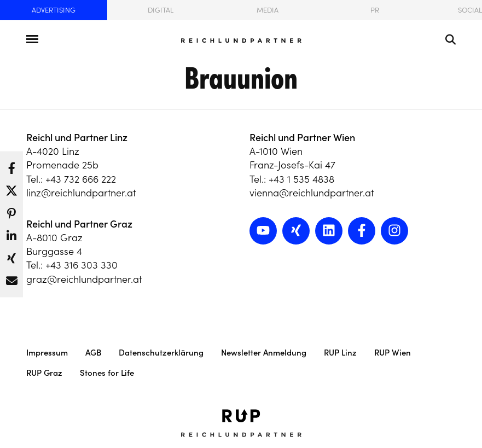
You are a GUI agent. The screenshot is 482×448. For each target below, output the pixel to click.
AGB (93, 353)
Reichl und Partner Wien (302, 138)
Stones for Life (107, 373)
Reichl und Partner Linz (77, 138)
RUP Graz (44, 373)
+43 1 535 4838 (301, 179)
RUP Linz (340, 353)
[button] (11, 165)
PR (375, 10)
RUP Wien (393, 353)
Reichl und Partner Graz (79, 224)
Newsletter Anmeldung (264, 353)
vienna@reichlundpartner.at (312, 193)
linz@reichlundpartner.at (81, 193)
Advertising (54, 10)
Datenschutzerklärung (161, 353)
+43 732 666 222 (81, 179)
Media (268, 10)
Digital (161, 10)
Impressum (47, 353)
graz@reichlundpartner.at (84, 279)
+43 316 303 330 (82, 265)
